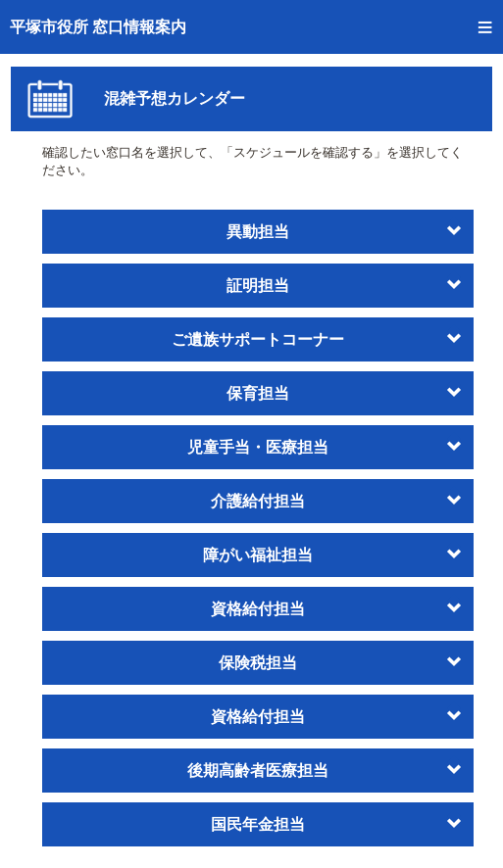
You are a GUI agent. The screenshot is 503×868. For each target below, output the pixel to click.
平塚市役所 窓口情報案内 (98, 27)
